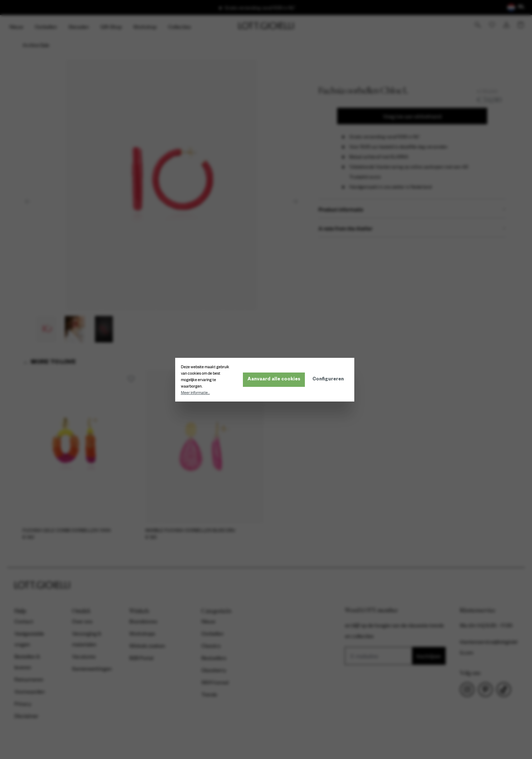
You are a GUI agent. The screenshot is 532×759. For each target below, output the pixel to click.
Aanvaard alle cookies (275, 380)
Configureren (330, 380)
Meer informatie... (197, 393)
